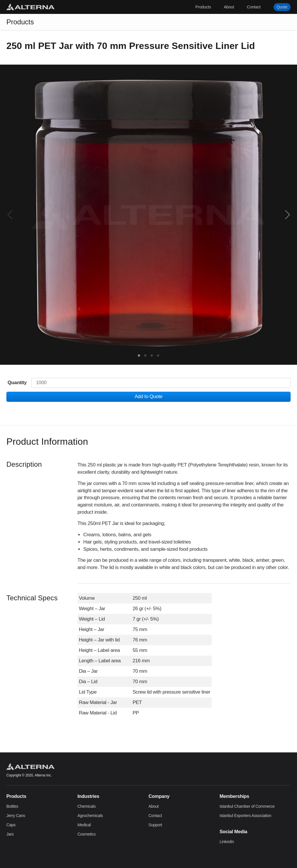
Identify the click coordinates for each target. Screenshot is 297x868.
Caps (11, 825)
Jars (10, 834)
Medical (84, 825)
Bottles (12, 806)
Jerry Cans (16, 816)
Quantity (17, 383)
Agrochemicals (90, 816)
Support (155, 825)
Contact (254, 7)
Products (203, 7)
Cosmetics (87, 834)
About (229, 7)
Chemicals (87, 806)
